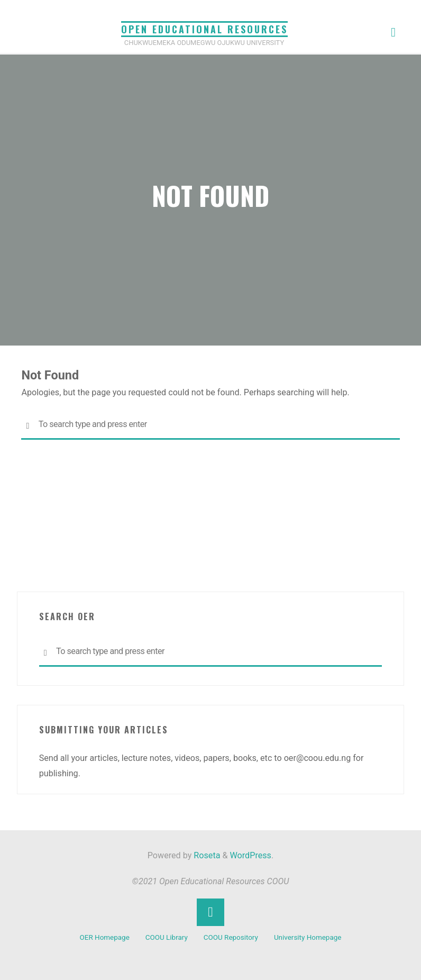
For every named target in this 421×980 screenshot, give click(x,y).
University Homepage (308, 937)
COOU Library (167, 937)
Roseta (206, 855)
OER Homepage (105, 937)
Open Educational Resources (204, 29)
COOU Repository (231, 937)
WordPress (251, 855)
